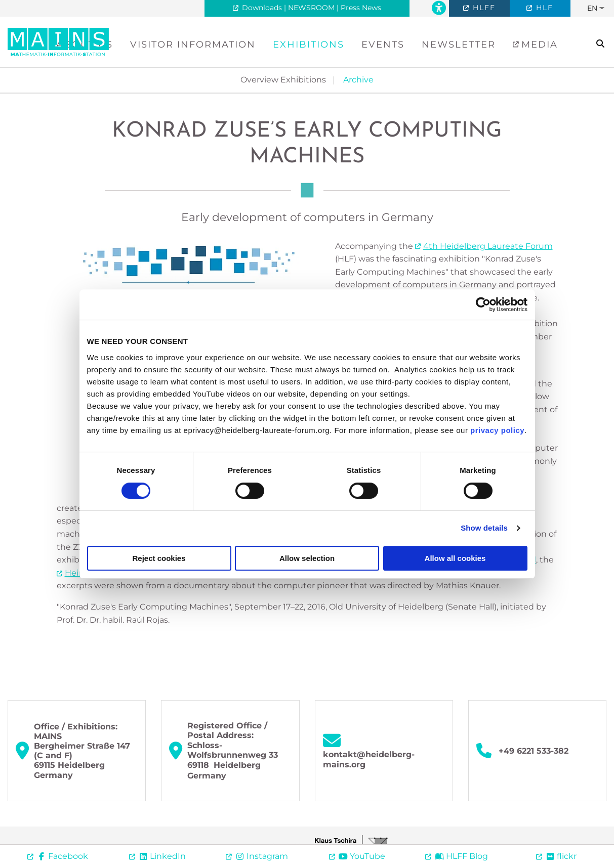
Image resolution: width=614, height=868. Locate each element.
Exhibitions (309, 45)
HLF (543, 8)
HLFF (483, 8)
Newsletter (459, 45)
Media (538, 45)
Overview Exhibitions (283, 80)
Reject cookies (159, 558)
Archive (358, 80)
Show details (484, 528)
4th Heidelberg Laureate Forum (488, 246)
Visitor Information (193, 45)
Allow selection (307, 558)
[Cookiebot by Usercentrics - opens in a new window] (483, 305)
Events (383, 45)
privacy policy (497, 430)
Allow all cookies (455, 558)
